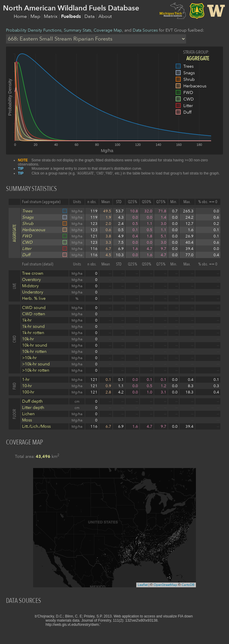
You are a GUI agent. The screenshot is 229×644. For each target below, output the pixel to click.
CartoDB (188, 585)
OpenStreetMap (165, 585)
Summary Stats (78, 30)
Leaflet (143, 585)
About (105, 16)
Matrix (51, 16)
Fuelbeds (72, 16)
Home (21, 16)
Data (90, 16)
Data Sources (145, 30)
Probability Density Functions (34, 30)
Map (36, 16)
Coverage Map (108, 30)
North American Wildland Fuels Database (71, 8)
